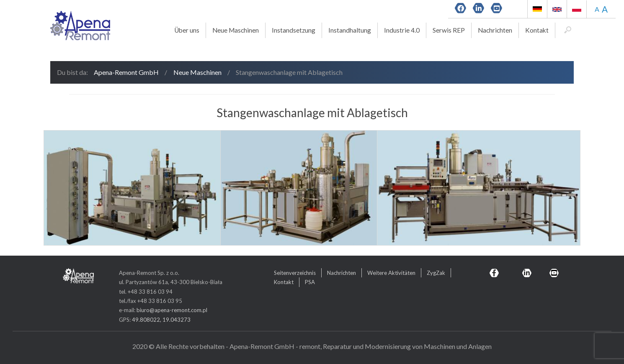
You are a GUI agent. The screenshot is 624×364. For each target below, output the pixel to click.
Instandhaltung (350, 30)
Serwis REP (449, 30)
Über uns (187, 30)
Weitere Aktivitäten (391, 273)
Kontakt (537, 30)
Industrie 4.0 (402, 30)
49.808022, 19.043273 (161, 320)
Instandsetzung (294, 30)
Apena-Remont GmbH (126, 72)
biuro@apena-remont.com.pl (172, 310)
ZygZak (436, 273)
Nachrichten (495, 30)
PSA (310, 282)
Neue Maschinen (236, 30)
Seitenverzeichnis (295, 273)
